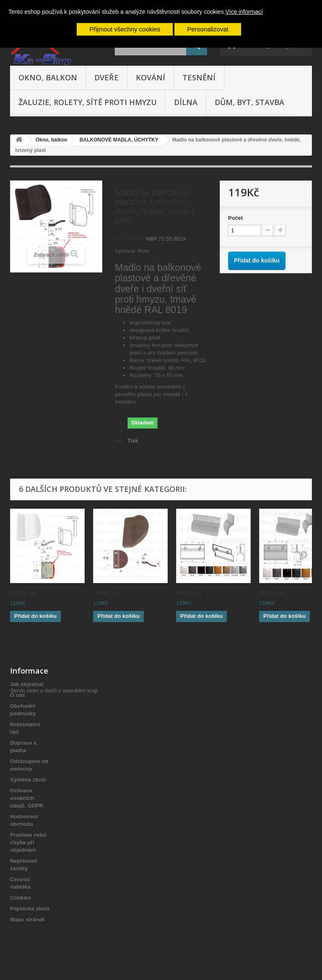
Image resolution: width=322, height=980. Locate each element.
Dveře (106, 77)
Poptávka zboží (30, 909)
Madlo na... (26, 593)
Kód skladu (130, 239)
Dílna (186, 102)
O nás (18, 695)
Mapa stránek (27, 920)
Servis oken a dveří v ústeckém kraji (54, 934)
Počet (235, 218)
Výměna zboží (28, 780)
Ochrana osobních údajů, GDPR (27, 798)
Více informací (244, 12)
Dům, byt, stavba (249, 102)
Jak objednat (27, 684)
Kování (151, 77)
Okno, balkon (48, 77)
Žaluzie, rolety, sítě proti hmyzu (88, 102)
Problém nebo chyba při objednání (28, 842)
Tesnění (199, 77)
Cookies (21, 898)
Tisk (133, 441)
